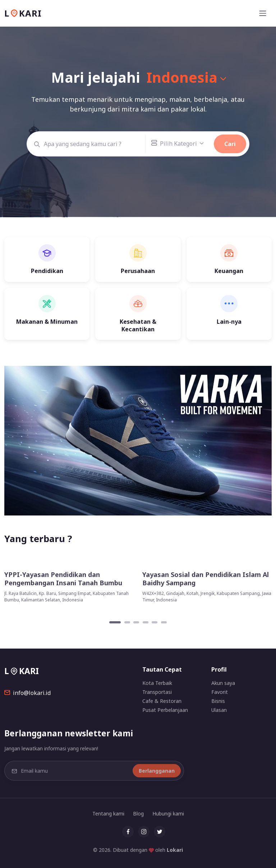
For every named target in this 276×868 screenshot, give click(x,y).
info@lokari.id (27, 693)
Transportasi (157, 692)
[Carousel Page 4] (146, 622)
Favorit (220, 692)
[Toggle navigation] (263, 13)
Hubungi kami (168, 814)
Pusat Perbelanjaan (165, 710)
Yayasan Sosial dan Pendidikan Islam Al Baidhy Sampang (206, 579)
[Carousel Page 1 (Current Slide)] (115, 622)
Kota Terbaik (157, 683)
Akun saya (223, 683)
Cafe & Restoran (162, 701)
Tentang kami (108, 814)
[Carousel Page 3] (136, 622)
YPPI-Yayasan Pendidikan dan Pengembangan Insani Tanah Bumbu (63, 579)
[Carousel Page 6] (164, 622)
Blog (138, 814)
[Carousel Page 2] (127, 622)
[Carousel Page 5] (155, 622)
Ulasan (219, 710)
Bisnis (218, 701)
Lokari (175, 850)
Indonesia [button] (182, 77)
